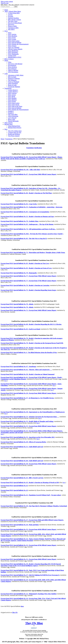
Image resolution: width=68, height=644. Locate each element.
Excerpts (11, 16)
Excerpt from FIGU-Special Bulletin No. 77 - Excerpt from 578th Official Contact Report (28, 276)
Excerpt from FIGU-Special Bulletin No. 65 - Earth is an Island (20, 329)
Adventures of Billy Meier (16, 75)
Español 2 (11, 113)
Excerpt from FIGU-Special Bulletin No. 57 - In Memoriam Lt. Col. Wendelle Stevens (27, 398)
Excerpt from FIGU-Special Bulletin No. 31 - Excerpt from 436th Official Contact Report (28, 559)
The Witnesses (12, 80)
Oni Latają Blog (13, 114)
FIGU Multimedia (13, 54)
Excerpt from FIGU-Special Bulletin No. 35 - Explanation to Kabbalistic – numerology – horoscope (31, 207)
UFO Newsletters (13, 72)
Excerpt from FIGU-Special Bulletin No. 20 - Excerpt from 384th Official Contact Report (28, 393)
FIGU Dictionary (13, 52)
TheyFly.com (5, 3)
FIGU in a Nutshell (14, 47)
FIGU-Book (12, 96)
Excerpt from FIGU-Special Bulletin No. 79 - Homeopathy (19, 273)
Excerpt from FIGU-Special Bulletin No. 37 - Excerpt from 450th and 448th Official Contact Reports (32, 520)
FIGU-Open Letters (14, 41)
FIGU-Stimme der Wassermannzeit (18, 44)
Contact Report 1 (13, 90)
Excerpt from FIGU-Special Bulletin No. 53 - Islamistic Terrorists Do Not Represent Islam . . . (30, 417)
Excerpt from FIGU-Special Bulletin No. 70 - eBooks (17, 304)
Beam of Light (12, 85)
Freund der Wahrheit (14, 87)
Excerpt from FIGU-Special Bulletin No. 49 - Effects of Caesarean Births (23, 442)
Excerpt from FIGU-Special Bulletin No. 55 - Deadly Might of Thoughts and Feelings (27, 421)
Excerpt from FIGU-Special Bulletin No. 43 (14, 486)
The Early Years (13, 21)
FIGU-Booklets (13, 36)
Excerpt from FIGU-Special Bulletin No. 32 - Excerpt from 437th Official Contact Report (28, 545)
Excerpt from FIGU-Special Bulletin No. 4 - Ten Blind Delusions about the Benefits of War (29, 352)
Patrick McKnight (13, 121)
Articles (10, 15)
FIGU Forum (12, 38)
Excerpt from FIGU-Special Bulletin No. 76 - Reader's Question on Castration (25, 285)
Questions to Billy (13, 28)
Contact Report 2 (13, 92)
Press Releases (12, 69)
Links (6, 74)
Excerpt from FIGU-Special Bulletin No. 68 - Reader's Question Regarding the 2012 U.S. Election (31, 324)
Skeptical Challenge (14, 78)
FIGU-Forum (12, 101)
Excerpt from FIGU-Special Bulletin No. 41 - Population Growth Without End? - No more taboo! (31, 495)
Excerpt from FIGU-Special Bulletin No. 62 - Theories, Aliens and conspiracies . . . (26, 370)
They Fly (15, 612)
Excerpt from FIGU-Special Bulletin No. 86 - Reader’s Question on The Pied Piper (26, 193)
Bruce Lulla (11, 119)
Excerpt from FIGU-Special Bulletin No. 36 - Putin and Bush (20, 525)
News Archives (12, 67)
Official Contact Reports (15, 49)
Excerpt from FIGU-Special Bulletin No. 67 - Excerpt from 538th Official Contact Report (28, 174)
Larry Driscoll (12, 118)
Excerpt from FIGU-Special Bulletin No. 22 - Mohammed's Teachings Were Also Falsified (29, 594)
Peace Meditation (13, 51)
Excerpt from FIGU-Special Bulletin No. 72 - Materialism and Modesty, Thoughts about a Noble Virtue (33, 252)
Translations (8, 88)
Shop (6, 129)
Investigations (12, 65)
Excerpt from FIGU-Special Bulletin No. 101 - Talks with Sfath (20, 170)
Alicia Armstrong (13, 116)
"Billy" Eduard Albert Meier (13, 11)
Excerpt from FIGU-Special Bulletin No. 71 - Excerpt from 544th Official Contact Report (28, 310)
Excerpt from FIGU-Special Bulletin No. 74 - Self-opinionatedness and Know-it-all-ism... (28, 229)
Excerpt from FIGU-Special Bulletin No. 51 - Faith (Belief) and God (22, 447)
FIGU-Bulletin (12, 100)
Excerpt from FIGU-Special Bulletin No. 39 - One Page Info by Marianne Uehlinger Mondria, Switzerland (34, 506)
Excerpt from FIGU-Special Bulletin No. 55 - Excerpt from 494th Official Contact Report (28, 426)
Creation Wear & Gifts (15, 132)
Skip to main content (7, 1)
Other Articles (8, 123)
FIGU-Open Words (14, 105)
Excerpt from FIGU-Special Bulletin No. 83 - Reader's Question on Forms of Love (26, 268)
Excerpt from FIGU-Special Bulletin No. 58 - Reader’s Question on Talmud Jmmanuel (28, 374)
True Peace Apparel (14, 136)
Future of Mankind (14, 82)
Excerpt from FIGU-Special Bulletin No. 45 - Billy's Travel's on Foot (22, 478)
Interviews (11, 24)
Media (6, 60)
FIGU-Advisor (12, 93)
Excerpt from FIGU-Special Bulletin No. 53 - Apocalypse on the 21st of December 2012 (28, 437)
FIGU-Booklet (12, 98)
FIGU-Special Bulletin (15, 42)
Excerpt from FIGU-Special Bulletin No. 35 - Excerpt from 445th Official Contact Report (28, 529)
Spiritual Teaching (13, 18)
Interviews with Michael (15, 64)
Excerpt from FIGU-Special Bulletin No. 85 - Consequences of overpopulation (25, 212)
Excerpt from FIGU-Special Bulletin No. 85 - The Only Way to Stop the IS (24, 238)
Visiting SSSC (12, 56)
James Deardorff (13, 83)
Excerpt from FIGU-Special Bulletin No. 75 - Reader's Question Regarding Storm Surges (28, 290)
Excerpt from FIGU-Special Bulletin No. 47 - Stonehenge (18, 366)
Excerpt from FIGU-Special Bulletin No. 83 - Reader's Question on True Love (25, 263)
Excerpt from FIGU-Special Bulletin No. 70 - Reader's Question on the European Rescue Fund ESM (32, 343)
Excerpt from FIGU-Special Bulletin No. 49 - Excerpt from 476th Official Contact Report (28, 464)
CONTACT (34, 628)
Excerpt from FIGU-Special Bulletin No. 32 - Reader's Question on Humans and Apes (27, 216)
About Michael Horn (14, 126)
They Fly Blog (34, 623)
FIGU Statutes (12, 46)
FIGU (6, 31)
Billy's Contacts (9, 59)
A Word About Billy (14, 13)
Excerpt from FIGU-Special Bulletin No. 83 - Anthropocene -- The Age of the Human (27, 224)
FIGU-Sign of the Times (15, 106)
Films (10, 62)
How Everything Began (15, 23)
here (6, 381)
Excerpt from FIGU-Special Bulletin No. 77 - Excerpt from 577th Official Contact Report (28, 281)
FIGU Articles (12, 34)
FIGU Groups (12, 39)
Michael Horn (8, 124)
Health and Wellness (14, 134)
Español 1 (11, 111)
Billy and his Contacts (14, 20)
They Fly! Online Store (15, 131)
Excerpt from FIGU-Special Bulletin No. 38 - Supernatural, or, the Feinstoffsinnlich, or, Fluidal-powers (33, 412)
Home (6, 10)
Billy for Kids (12, 77)
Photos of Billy (12, 26)
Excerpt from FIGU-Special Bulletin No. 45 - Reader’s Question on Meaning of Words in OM (30, 482)
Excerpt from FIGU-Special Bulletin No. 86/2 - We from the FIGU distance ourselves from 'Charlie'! (32, 234)
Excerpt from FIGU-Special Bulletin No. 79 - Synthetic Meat (20, 221)
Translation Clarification (34, 148)
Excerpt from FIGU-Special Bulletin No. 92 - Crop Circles (19, 204)
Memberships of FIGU (15, 57)
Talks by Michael (13, 70)
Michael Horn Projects (15, 128)
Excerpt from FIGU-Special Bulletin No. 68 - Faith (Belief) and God (22, 461)
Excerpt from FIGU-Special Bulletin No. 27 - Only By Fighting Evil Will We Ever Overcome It (30, 575)
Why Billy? (11, 29)
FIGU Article (12, 95)
